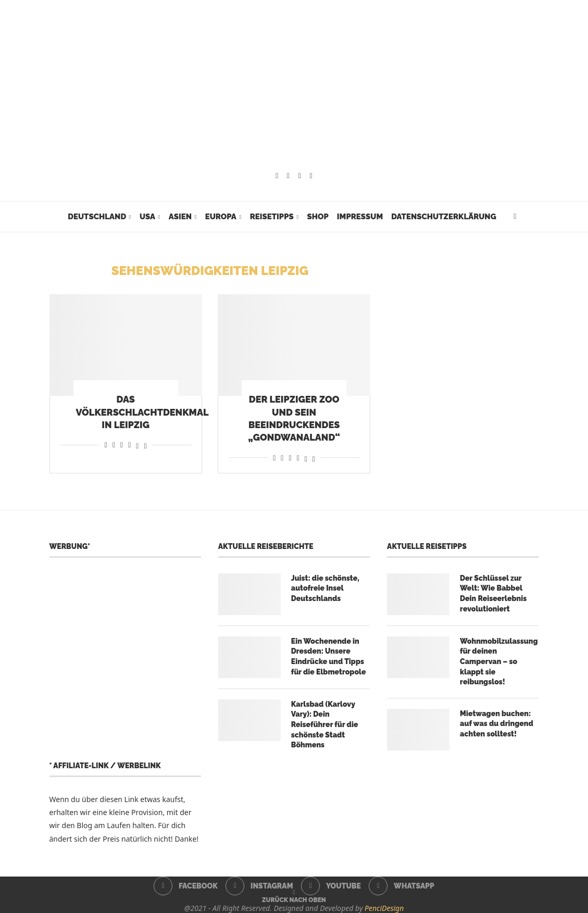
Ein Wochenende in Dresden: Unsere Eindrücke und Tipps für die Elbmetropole (329, 656)
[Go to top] (294, 899)
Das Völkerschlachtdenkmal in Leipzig (142, 412)
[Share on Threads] (137, 445)
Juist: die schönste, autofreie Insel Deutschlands (325, 588)
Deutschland (97, 217)
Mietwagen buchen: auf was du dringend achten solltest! (497, 724)
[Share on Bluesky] (145, 445)
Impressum (360, 217)
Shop (317, 217)
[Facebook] (277, 176)
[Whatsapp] (311, 176)
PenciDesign (384, 908)
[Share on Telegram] (129, 445)
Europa (221, 217)
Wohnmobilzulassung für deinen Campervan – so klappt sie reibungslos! (499, 661)
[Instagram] (288, 176)
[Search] (515, 217)
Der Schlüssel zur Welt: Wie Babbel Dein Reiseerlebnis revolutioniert (493, 593)
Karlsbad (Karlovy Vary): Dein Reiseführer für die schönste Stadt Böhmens (325, 724)
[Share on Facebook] (106, 445)
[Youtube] (300, 176)
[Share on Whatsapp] (122, 445)
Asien (180, 217)
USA (147, 217)
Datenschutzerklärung (443, 217)
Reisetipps (272, 217)
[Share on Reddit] (114, 445)
